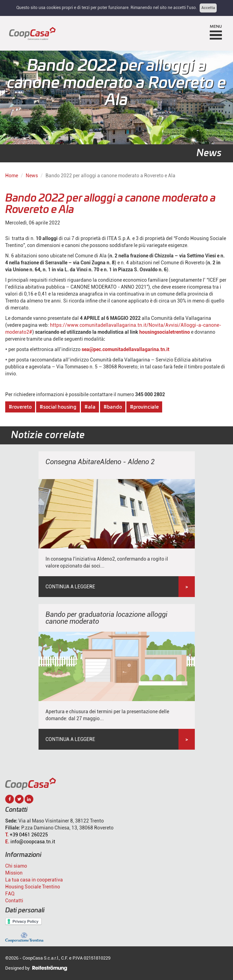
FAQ (10, 894)
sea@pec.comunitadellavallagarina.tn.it (126, 349)
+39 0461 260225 (29, 835)
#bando (113, 407)
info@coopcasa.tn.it (33, 842)
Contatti (14, 901)
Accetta (208, 8)
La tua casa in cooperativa (34, 880)
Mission (14, 873)
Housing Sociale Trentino (33, 887)
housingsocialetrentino (165, 332)
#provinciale (144, 407)
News (32, 176)
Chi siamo (16, 866)
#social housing (58, 407)
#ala (90, 407)
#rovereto (20, 407)
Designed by (36, 968)
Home (12, 176)
